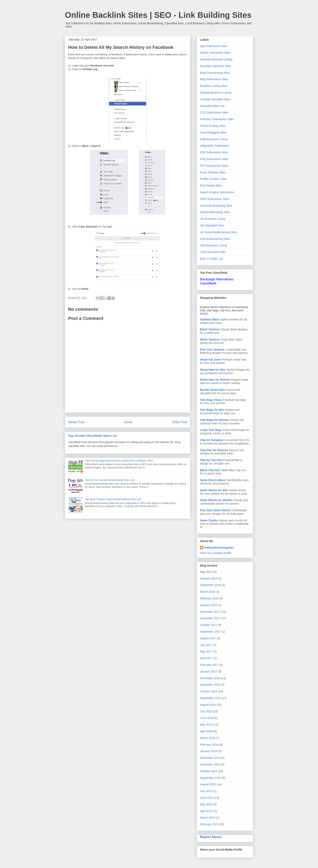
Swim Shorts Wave (213, 480)
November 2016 (210, 685)
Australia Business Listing (216, 59)
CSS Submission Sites (214, 112)
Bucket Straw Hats (212, 390)
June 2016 (207, 718)
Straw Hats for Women (215, 380)
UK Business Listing (213, 219)
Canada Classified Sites (215, 99)
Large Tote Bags (211, 430)
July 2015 (206, 791)
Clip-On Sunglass (212, 440)
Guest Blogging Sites (213, 132)
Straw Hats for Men (213, 370)
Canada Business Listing (216, 93)
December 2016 (210, 678)
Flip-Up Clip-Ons (211, 460)
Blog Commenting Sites (215, 73)
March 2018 (207, 592)
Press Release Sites (213, 172)
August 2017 (208, 638)
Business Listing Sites (214, 86)
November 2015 (210, 764)
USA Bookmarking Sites (215, 239)
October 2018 (209, 579)
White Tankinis (210, 340)
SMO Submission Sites (214, 199)
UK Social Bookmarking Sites (218, 232)
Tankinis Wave (210, 319)
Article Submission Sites (215, 53)
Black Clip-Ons (210, 470)
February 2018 (209, 598)
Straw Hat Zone (210, 360)
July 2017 (206, 645)
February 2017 (209, 665)
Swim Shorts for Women (216, 500)
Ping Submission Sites (214, 159)
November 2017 (210, 618)
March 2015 (207, 818)
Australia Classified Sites (216, 66)
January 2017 (209, 672)
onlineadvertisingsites (219, 548)
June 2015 (207, 798)
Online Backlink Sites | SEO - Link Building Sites (158, 15)
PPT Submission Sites (214, 166)
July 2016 (206, 711)
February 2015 (209, 824)
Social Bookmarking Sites (216, 206)
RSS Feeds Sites (211, 186)
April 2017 (206, 658)
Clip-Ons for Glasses (214, 450)
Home (128, 422)
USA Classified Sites (213, 252)
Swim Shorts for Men (214, 490)
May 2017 (206, 651)
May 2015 (206, 804)
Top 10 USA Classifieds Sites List (92, 436)
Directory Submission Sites (217, 119)
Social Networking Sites (215, 212)
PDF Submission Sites (214, 152)
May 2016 (206, 725)
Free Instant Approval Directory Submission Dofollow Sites (119, 461)
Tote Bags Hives (211, 400)
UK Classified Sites (212, 225)
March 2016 (207, 738)
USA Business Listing (213, 245)
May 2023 (206, 572)
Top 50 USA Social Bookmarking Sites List (110, 480)
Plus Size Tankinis (212, 350)
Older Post (179, 422)
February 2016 (209, 745)
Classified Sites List (212, 106)
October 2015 (209, 771)
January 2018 (209, 605)
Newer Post (76, 422)
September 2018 (211, 585)
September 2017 (211, 632)
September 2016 (211, 698)
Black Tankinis (210, 329)
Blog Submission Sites (214, 79)
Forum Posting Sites (213, 126)
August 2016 (208, 705)
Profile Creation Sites (213, 179)
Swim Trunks (209, 520)
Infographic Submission (215, 146)
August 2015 (208, 784)
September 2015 (211, 778)
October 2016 (209, 691)
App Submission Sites (214, 46)
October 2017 (209, 625)
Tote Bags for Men (212, 410)
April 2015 (206, 811)
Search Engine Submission (217, 192)
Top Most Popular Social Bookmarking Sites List (113, 499)
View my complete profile (216, 553)
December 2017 (210, 612)
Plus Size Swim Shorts (215, 510)
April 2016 (206, 731)
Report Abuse (211, 837)
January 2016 (209, 751)
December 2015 (210, 758)
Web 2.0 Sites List (211, 259)
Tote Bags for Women (214, 420)
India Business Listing (214, 139)
